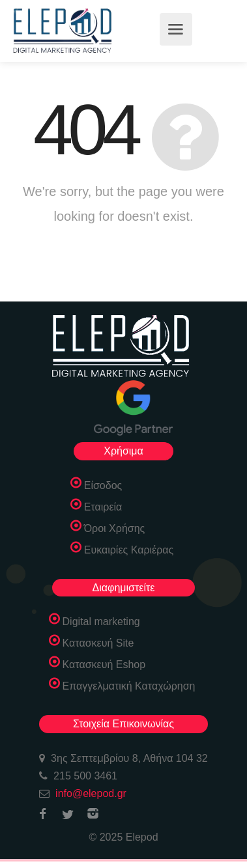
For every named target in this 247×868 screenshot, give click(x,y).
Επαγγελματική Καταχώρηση (129, 686)
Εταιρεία (103, 507)
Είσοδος (103, 485)
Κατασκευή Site (98, 643)
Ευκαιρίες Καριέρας (129, 550)
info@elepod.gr (91, 793)
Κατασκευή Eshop (104, 665)
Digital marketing (101, 622)
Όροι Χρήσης (115, 528)
